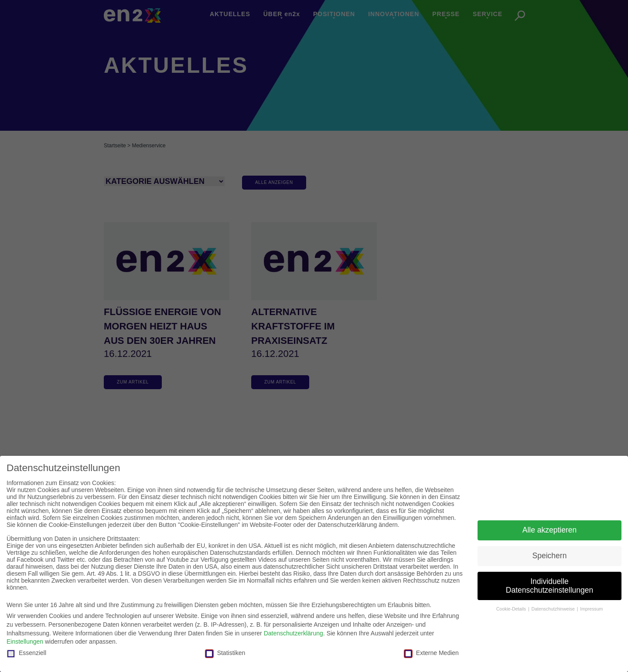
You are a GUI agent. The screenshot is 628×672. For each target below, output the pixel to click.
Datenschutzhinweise (554, 609)
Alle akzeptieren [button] (550, 530)
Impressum (591, 609)
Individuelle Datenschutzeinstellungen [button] (549, 586)
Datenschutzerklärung (294, 633)
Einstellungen (25, 641)
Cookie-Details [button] (512, 609)
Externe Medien (431, 653)
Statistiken (225, 653)
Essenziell (26, 653)
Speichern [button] (550, 556)
